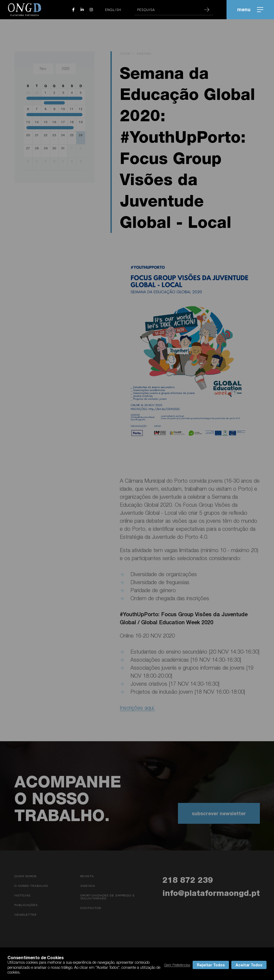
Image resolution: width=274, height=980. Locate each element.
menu (250, 9)
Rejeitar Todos (211, 965)
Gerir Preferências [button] (177, 965)
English (113, 10)
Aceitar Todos (249, 965)
